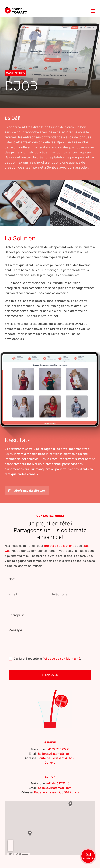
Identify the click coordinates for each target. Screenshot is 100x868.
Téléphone (59, 594)
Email (13, 594)
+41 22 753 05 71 (58, 749)
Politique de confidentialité (61, 659)
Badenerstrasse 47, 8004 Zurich (56, 792)
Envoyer (50, 675)
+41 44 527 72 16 (58, 783)
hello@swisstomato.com (55, 754)
